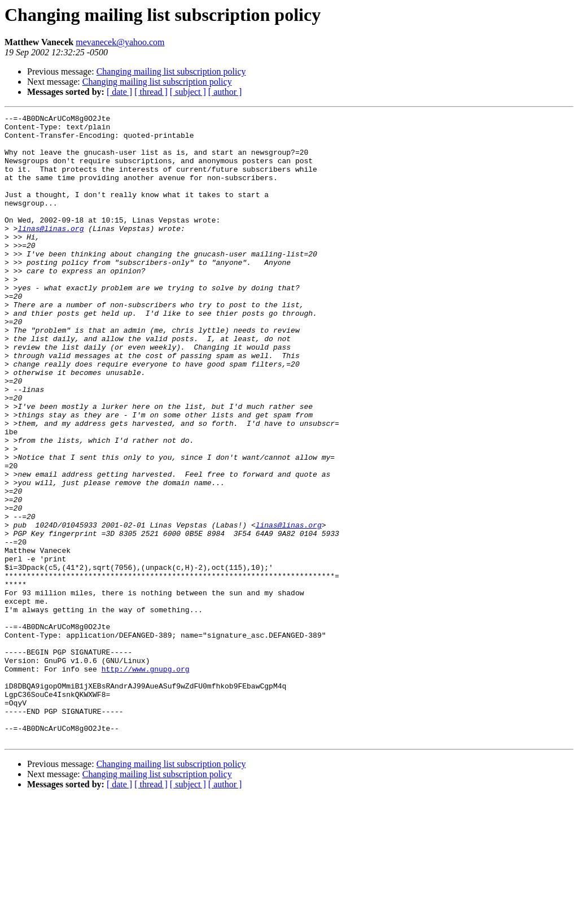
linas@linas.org (51, 252)
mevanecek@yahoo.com (120, 42)
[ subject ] (188, 92)
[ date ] (119, 92)
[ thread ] (151, 92)
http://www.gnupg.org (146, 781)
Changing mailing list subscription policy (171, 71)
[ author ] (225, 92)
